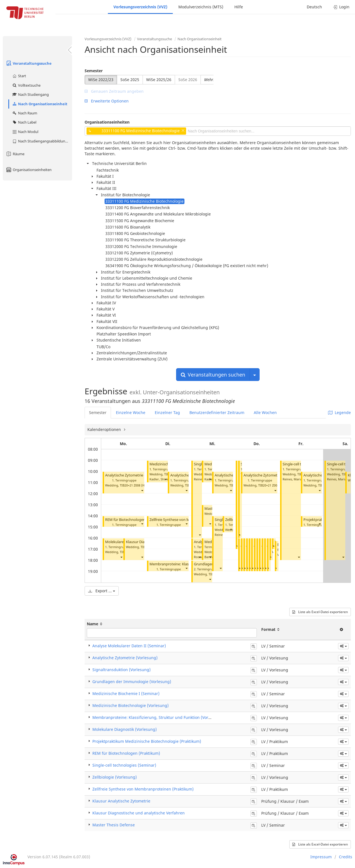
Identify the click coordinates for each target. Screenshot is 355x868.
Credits (346, 857)
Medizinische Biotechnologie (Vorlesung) (130, 705)
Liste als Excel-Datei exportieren (320, 612)
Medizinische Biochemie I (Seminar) (126, 693)
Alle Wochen (265, 412)
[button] (142, 490)
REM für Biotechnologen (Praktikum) (136, 520)
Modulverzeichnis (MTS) (201, 7)
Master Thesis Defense (114, 825)
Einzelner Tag (167, 412)
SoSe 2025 (130, 80)
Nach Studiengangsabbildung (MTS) (42, 141)
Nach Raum (25, 113)
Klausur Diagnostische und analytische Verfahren (139, 813)
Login (341, 7)
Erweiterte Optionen (107, 101)
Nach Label (24, 122)
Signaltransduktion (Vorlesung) (121, 670)
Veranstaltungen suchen (213, 375)
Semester (94, 71)
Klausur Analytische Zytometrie (121, 801)
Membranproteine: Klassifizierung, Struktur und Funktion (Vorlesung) (157, 717)
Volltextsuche (26, 85)
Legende (339, 412)
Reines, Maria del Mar (298, 479)
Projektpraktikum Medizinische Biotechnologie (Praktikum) (147, 741)
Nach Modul (25, 132)
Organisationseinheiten (29, 170)
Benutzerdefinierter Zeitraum (217, 412)
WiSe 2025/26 (159, 80)
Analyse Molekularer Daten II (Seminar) (129, 646)
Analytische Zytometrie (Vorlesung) (134, 475)
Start (19, 76)
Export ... (102, 591)
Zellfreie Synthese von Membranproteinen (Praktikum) (143, 789)
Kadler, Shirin (159, 479)
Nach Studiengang (30, 94)
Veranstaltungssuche (29, 63)
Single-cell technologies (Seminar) (124, 765)
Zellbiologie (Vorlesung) (115, 777)
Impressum (321, 857)
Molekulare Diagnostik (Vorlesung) (125, 729)
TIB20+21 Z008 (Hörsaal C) (139, 485)
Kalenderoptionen (105, 429)
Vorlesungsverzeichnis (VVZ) (140, 7)
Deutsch (314, 7)
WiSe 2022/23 (101, 80)
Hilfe (239, 7)
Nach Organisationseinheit (40, 104)
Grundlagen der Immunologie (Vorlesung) (132, 682)
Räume (15, 154)
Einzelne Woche (131, 412)
